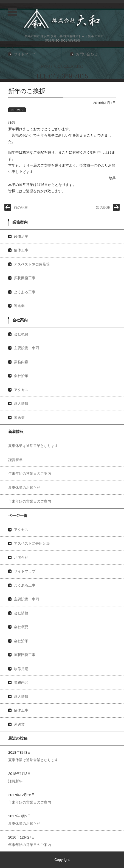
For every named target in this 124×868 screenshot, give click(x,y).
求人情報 (21, 404)
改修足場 (21, 236)
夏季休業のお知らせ (24, 488)
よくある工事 (25, 292)
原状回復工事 (25, 278)
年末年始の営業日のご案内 (30, 474)
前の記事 (21, 207)
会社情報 (21, 613)
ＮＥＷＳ (17, 110)
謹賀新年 (15, 460)
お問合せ (21, 558)
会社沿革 (21, 376)
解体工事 (21, 250)
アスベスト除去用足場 (32, 264)
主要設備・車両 (26, 348)
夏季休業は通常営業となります (33, 446)
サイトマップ (25, 571)
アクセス (21, 390)
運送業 (19, 306)
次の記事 (103, 207)
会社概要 (21, 334)
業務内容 (21, 362)
